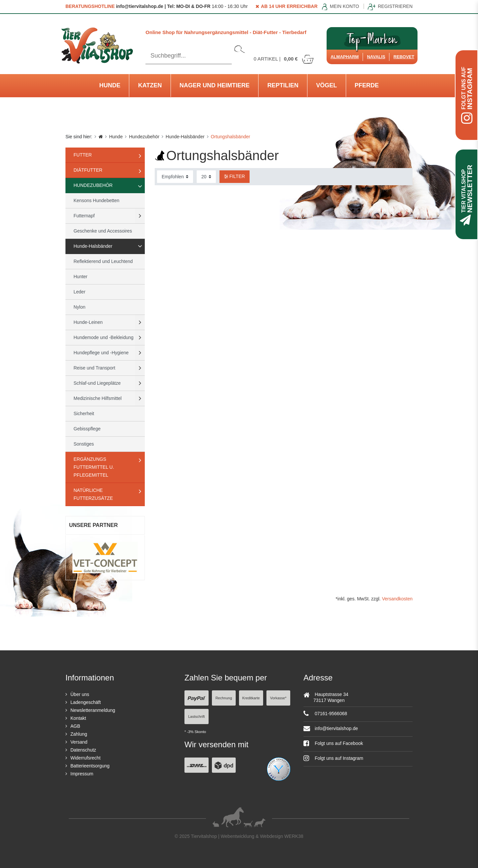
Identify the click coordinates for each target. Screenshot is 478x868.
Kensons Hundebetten (97, 200)
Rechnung (224, 698)
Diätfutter (88, 170)
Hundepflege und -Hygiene (101, 353)
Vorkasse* (278, 698)
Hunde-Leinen (88, 322)
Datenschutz (83, 750)
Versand (79, 742)
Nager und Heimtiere (215, 85)
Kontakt (78, 718)
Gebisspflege (87, 429)
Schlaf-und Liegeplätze (97, 383)
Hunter (81, 277)
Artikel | (284, 59)
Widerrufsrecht (85, 758)
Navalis (376, 57)
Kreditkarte (251, 698)
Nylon (80, 307)
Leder (80, 292)
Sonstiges (84, 444)
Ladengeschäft (86, 702)
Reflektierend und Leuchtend (103, 261)
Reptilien (283, 85)
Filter (235, 176)
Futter (83, 155)
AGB (75, 726)
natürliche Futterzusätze (93, 494)
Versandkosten (397, 599)
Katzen (150, 85)
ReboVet (404, 57)
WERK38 (294, 836)
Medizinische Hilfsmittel (98, 398)
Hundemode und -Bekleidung (104, 337)
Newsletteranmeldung (93, 710)
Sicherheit (84, 413)
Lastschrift (196, 716)
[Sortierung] (175, 177)
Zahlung (79, 734)
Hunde (110, 85)
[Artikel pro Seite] (206, 177)
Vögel (326, 85)
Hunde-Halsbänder (185, 137)
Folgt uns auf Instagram (333, 758)
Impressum (82, 774)
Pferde (367, 85)
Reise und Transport (95, 368)
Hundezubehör (144, 137)
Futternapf (84, 216)
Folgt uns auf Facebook (333, 743)
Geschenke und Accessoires (103, 231)
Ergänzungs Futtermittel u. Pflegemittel (94, 467)
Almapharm (345, 57)
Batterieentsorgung (90, 766)
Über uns (80, 694)
